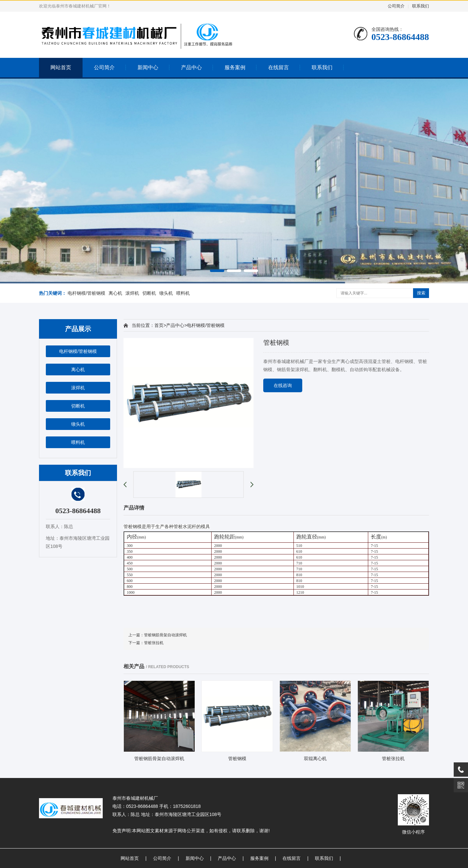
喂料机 (183, 293)
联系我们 (421, 6)
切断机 (149, 293)
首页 (159, 325)
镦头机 (166, 293)
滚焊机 (132, 293)
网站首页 (61, 67)
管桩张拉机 (154, 643)
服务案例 (235, 67)
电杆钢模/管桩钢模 (86, 293)
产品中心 (191, 67)
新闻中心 (148, 67)
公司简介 (396, 6)
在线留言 (279, 67)
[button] (217, 271)
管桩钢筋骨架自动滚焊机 (165, 635)
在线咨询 (283, 385)
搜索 (421, 293)
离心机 (115, 293)
